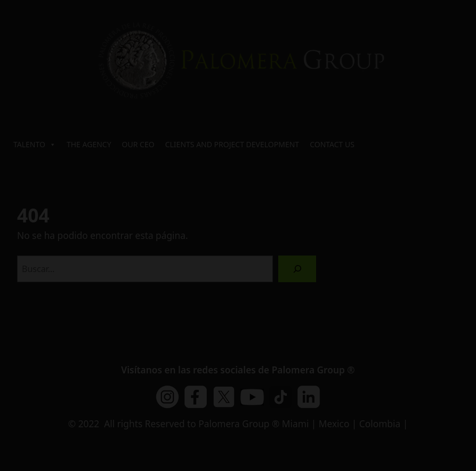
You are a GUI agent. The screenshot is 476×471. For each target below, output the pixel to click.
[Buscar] (297, 269)
